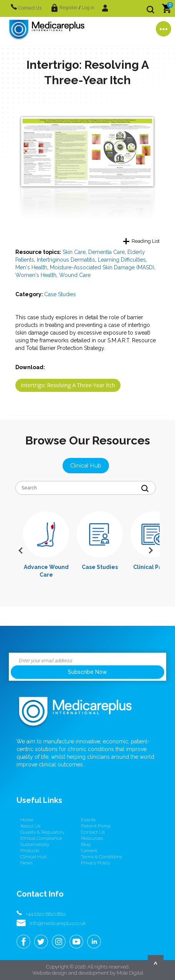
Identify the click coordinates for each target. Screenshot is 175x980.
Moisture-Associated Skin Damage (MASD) (102, 267)
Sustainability (35, 844)
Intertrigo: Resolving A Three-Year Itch (68, 385)
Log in (88, 8)
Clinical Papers (154, 567)
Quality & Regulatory (42, 832)
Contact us (93, 832)
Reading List (146, 241)
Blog (86, 844)
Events (88, 820)
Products (30, 851)
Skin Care (74, 252)
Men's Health (31, 267)
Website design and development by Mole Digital (88, 973)
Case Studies (60, 294)
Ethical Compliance (41, 838)
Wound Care (75, 275)
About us (30, 826)
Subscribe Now (87, 672)
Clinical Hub (86, 466)
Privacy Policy (96, 863)
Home (27, 820)
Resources (92, 838)
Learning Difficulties (122, 260)
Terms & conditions (102, 857)
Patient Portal (96, 826)
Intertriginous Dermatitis (66, 260)
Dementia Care (106, 252)
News (26, 863)
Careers (89, 851)
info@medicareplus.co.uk (58, 923)
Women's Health (36, 275)
